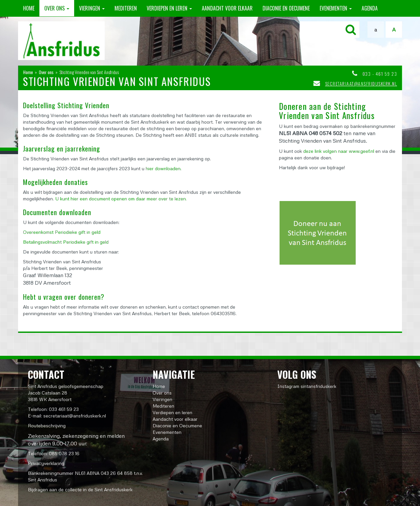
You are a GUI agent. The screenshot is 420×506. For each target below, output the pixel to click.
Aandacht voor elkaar (227, 8)
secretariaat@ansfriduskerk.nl (361, 83)
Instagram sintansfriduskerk (307, 386)
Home (29, 8)
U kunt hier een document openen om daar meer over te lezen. (121, 199)
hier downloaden (163, 168)
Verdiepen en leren (169, 8)
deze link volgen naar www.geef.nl (339, 151)
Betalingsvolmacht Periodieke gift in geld (66, 242)
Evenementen (336, 8)
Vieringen (92, 8)
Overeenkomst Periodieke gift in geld (62, 232)
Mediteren (126, 8)
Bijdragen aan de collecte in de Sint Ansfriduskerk (80, 489)
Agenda (370, 8)
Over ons (57, 8)
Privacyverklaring (46, 463)
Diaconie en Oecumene (286, 8)
